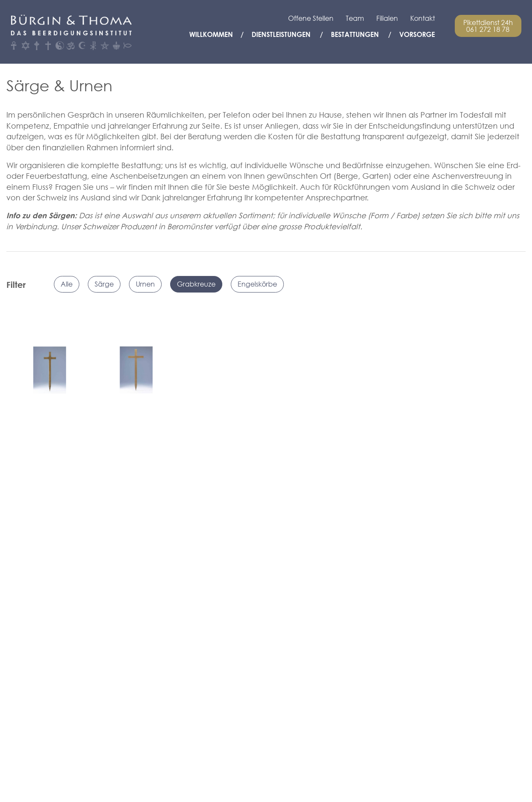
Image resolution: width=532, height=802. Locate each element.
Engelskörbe (257, 284)
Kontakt (423, 18)
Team (355, 18)
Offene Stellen (311, 18)
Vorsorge (417, 34)
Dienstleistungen (281, 34)
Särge (104, 284)
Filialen (387, 18)
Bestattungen (355, 34)
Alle (67, 284)
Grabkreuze (196, 284)
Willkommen (211, 34)
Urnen (145, 284)
